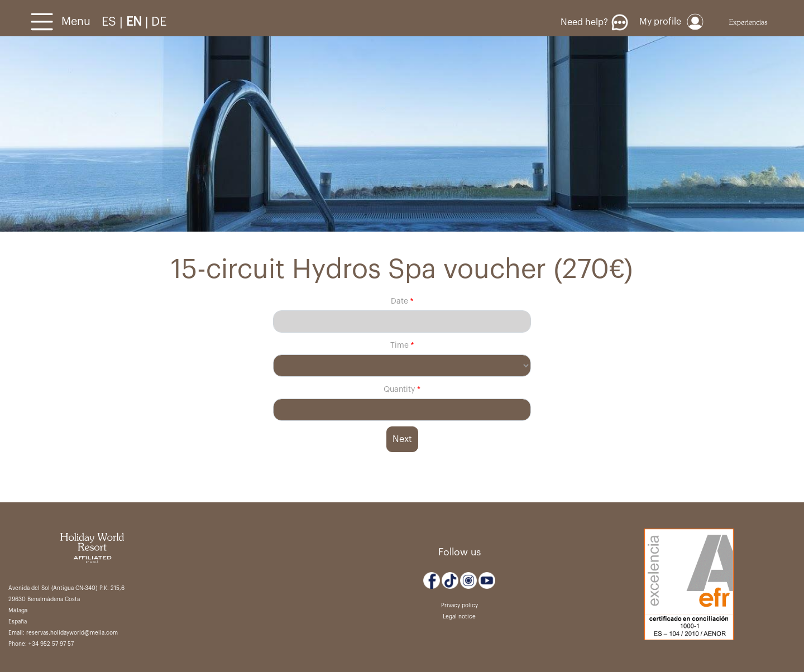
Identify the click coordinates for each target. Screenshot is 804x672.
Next (402, 439)
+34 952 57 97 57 (51, 644)
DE (159, 22)
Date (399, 301)
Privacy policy (460, 606)
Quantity (400, 390)
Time (399, 345)
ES (111, 22)
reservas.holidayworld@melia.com (72, 633)
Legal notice (459, 617)
